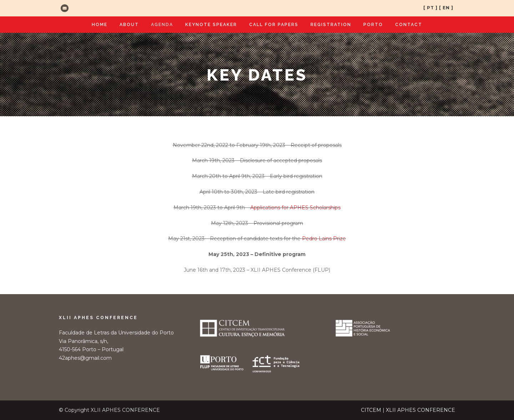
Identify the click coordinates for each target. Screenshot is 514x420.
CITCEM (371, 410)
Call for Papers (274, 25)
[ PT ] (430, 8)
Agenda (162, 25)
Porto (373, 25)
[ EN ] (446, 8)
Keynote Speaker (211, 25)
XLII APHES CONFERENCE (420, 410)
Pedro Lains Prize (324, 239)
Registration (331, 25)
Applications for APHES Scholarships (295, 208)
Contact (409, 25)
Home (100, 25)
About (129, 25)
